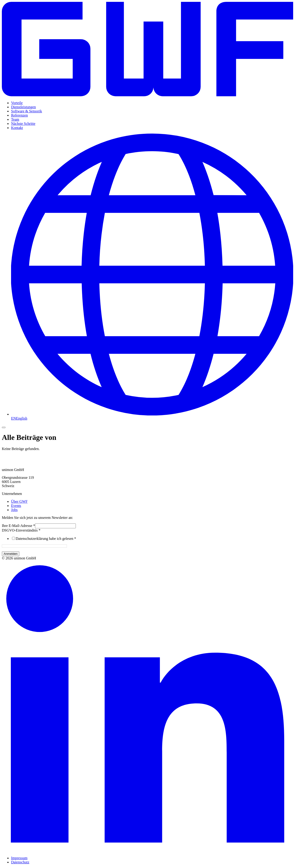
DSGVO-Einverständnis (21, 530)
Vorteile (17, 103)
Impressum (19, 858)
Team (15, 119)
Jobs (14, 510)
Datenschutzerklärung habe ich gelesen (46, 539)
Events (16, 506)
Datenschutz (20, 862)
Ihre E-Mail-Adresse (18, 526)
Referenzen (19, 115)
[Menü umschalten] (4, 427)
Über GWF (19, 501)
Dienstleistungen (24, 107)
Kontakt (17, 128)
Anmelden (11, 554)
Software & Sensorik (27, 111)
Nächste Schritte (23, 124)
